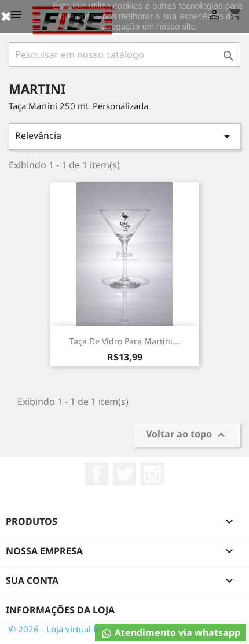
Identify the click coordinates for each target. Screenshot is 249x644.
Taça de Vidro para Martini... (124, 341)
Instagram (152, 474)
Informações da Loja (60, 610)
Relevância (124, 136)
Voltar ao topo (187, 435)
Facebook (97, 474)
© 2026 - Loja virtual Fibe (59, 629)
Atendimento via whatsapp (171, 633)
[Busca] (124, 54)
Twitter (124, 474)
